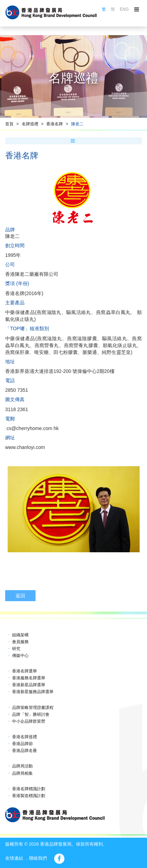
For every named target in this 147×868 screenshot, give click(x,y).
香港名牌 (55, 124)
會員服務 (20, 642)
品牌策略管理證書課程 (33, 708)
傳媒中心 (20, 656)
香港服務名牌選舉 (29, 678)
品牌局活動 (22, 766)
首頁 (9, 124)
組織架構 (20, 635)
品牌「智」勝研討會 (31, 714)
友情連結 (14, 858)
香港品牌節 (22, 744)
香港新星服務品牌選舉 (33, 692)
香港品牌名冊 (24, 751)
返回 (20, 596)
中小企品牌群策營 (29, 721)
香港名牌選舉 (24, 671)
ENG (124, 9)
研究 (16, 649)
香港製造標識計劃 (29, 796)
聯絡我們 (38, 858)
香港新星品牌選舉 (29, 685)
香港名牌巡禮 (24, 737)
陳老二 (77, 124)
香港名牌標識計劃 (29, 789)
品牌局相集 (22, 773)
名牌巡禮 (30, 124)
